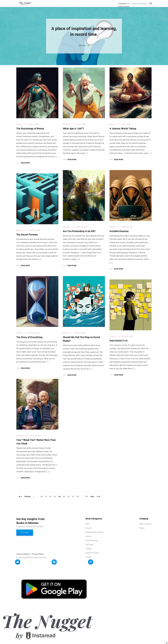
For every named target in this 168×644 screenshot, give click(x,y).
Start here (82, 45)
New (87, 524)
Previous (28, 496)
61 (47, 496)
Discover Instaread (139, 4)
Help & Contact (145, 524)
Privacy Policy (38, 554)
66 (69, 496)
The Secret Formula (27, 235)
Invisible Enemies (119, 231)
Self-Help (66, 124)
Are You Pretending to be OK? (79, 231)
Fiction (112, 124)
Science (112, 227)
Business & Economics (95, 532)
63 (55, 496)
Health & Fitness (92, 553)
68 (78, 496)
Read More (25, 163)
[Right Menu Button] (167, 643)
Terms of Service (23, 554)
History (89, 549)
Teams (142, 528)
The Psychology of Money (30, 129)
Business (19, 124)
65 (65, 496)
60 (42, 496)
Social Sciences (92, 540)
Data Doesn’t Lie (119, 341)
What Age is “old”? (73, 129)
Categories (123, 4)
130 (87, 496)
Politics (89, 536)
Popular (89, 528)
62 (51, 496)
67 (74, 496)
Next (92, 496)
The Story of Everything (29, 337)
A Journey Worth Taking (123, 129)
